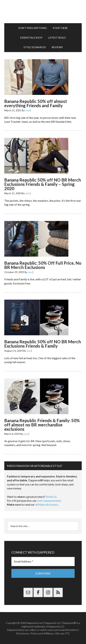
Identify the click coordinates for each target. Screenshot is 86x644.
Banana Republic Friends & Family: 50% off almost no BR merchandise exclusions (42, 425)
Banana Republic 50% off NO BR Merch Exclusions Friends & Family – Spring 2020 (43, 184)
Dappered (43, 12)
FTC (67, 633)
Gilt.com (59, 633)
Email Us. (52, 497)
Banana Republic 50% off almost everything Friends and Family (36, 103)
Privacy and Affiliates (42, 633)
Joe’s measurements (49, 501)
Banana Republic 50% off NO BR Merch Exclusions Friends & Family (43, 344)
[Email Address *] (43, 561)
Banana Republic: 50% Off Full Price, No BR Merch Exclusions (43, 265)
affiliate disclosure (47, 504)
